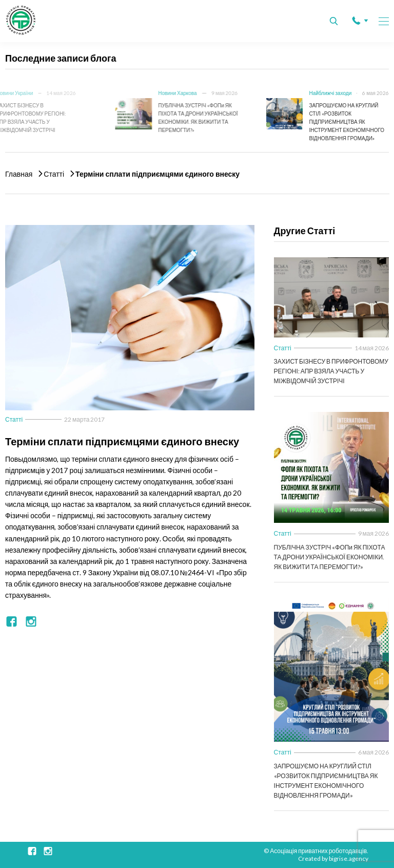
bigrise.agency (349, 858)
